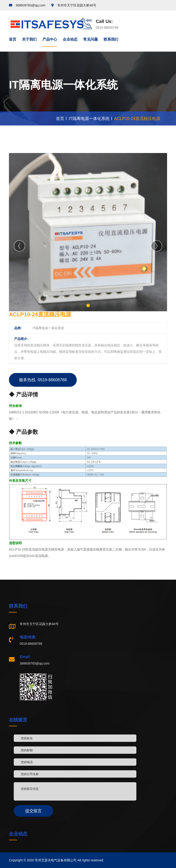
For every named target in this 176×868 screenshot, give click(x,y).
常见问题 (91, 39)
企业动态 (70, 39)
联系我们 (111, 39)
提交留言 (33, 811)
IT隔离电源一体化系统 (89, 119)
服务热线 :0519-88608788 (43, 380)
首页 (13, 39)
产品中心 (50, 39)
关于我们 (29, 39)
